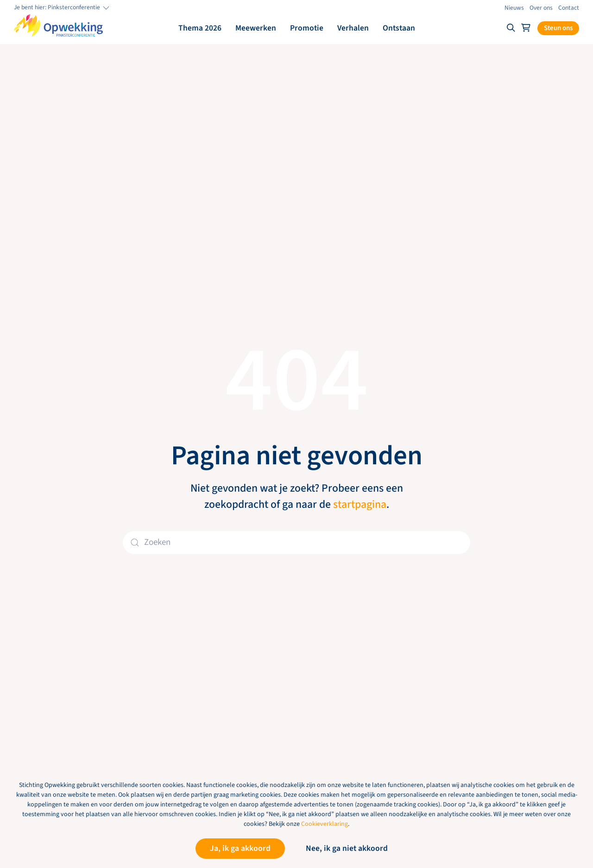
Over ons (541, 8)
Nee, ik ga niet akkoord (347, 848)
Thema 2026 (200, 28)
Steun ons (558, 28)
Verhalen (353, 28)
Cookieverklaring (325, 824)
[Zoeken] (296, 543)
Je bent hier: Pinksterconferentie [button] (62, 8)
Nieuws (514, 8)
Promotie (307, 28)
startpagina (360, 505)
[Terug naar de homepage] (58, 26)
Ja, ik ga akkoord (240, 848)
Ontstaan (399, 28)
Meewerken (256, 28)
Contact (569, 8)
